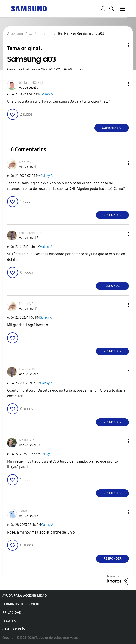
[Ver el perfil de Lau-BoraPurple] (30, 233)
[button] (121, 84)
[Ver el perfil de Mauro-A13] (27, 440)
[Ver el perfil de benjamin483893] (31, 83)
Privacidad (12, 613)
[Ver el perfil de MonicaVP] (26, 162)
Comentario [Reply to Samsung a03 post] (112, 128)
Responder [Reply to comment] (113, 215)
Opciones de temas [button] (121, 45)
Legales (9, 621)
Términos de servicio (21, 604)
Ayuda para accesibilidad (24, 596)
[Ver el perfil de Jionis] (23, 511)
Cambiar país (14, 629)
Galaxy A (47, 94)
